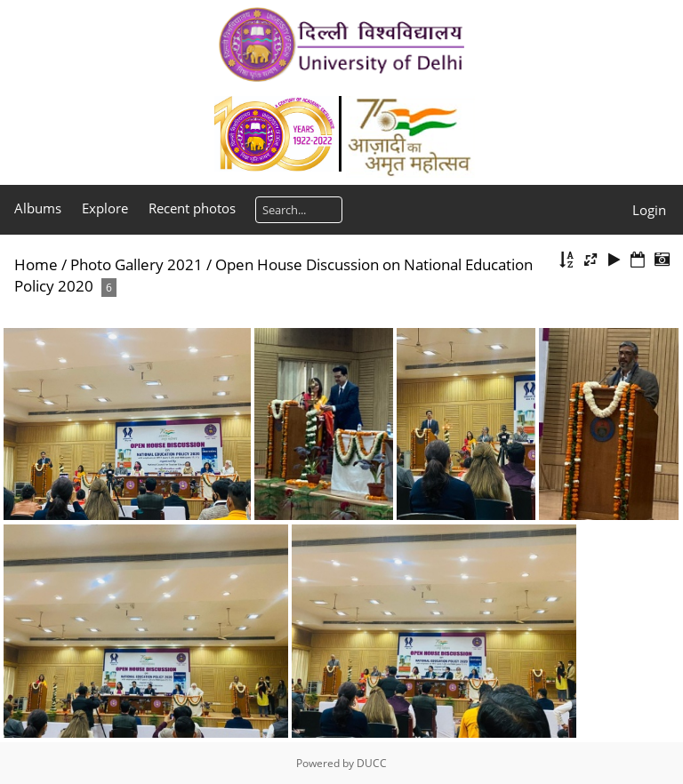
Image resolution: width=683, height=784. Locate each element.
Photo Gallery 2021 (137, 264)
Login (649, 210)
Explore (105, 208)
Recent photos (192, 208)
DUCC (372, 763)
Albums (38, 208)
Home (36, 264)
